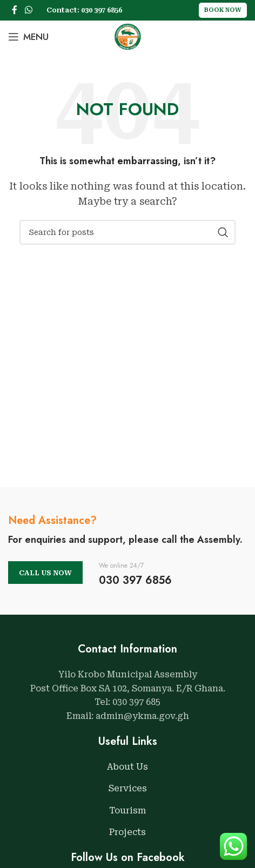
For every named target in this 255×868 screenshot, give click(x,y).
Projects (127, 832)
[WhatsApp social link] (28, 10)
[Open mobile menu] (28, 37)
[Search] (127, 232)
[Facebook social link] (15, 10)
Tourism (127, 810)
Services (128, 788)
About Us (127, 767)
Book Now (223, 10)
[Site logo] (127, 36)
